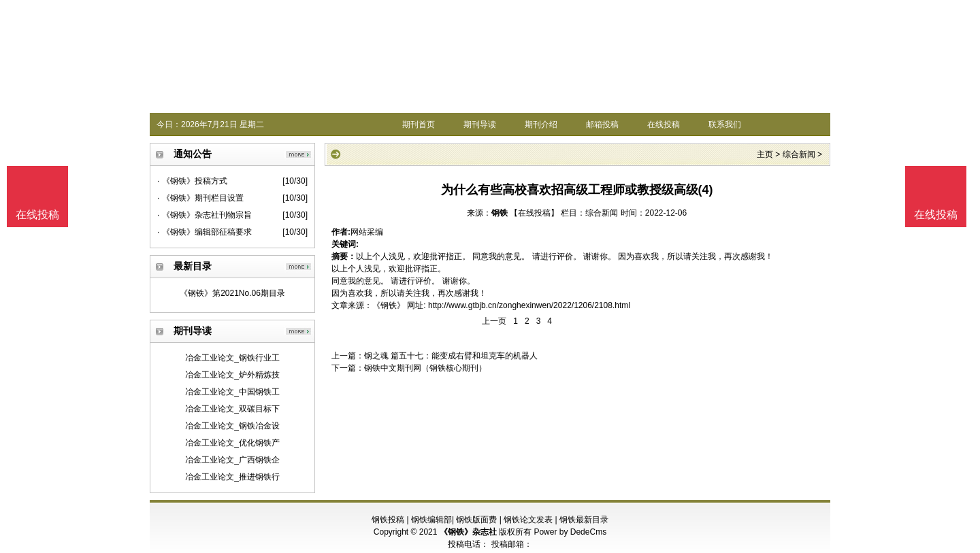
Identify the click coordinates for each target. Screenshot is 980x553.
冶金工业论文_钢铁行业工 (232, 358)
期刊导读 (480, 124)
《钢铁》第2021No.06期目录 (232, 293)
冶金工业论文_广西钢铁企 (232, 460)
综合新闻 (799, 154)
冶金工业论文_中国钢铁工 (232, 392)
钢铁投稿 (388, 520)
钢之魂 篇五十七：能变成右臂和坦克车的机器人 (451, 356)
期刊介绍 (541, 124)
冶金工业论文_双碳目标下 (232, 409)
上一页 (494, 321)
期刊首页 (419, 124)
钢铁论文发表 (528, 520)
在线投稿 (664, 124)
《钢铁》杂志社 (468, 532)
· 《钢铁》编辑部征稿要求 (205, 232)
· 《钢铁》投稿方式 (192, 181)
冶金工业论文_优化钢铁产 (232, 443)
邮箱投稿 (602, 124)
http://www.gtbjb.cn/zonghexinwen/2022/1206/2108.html (529, 305)
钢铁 (500, 213)
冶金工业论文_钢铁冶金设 (232, 426)
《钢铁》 (389, 305)
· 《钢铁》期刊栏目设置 (200, 198)
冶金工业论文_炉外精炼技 (232, 375)
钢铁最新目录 (584, 520)
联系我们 (725, 124)
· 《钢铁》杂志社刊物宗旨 (205, 215)
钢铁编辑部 (431, 520)
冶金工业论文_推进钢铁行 (232, 477)
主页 (765, 154)
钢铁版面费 (476, 520)
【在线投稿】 (534, 213)
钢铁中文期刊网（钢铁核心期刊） (425, 368)
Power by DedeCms (570, 532)
